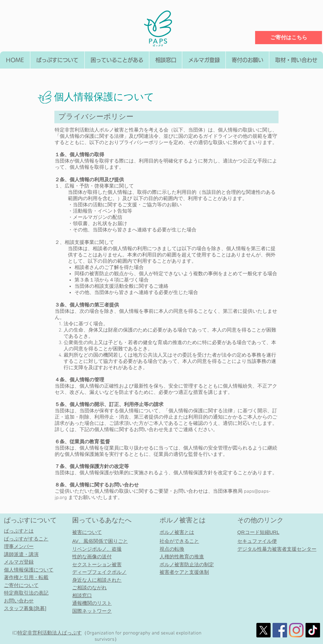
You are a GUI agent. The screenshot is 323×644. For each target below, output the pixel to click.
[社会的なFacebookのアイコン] (280, 630)
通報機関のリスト (92, 603)
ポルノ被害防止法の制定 (187, 564)
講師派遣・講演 (21, 554)
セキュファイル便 (257, 541)
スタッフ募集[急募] (25, 608)
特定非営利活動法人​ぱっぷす (50, 633)
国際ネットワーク (92, 611)
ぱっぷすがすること (26, 539)
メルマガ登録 (19, 562)
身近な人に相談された (97, 580)
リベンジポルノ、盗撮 (97, 549)
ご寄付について (21, 585)
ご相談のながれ (89, 587)
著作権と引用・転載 (26, 577)
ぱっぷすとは (19, 531)
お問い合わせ (19, 601)
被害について (87, 532)
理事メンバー (19, 546)
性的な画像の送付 (92, 556)
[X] (263, 630)
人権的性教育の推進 (182, 556)
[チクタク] (313, 630)
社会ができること (179, 541)
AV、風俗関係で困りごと (100, 541)
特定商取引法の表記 (26, 593)
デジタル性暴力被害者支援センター (277, 549)
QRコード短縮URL (258, 532)
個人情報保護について (29, 570)
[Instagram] (296, 630)
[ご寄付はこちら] (289, 38)
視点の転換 (172, 549)
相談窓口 (82, 595)
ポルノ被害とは (183, 520)
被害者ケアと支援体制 (184, 572)
